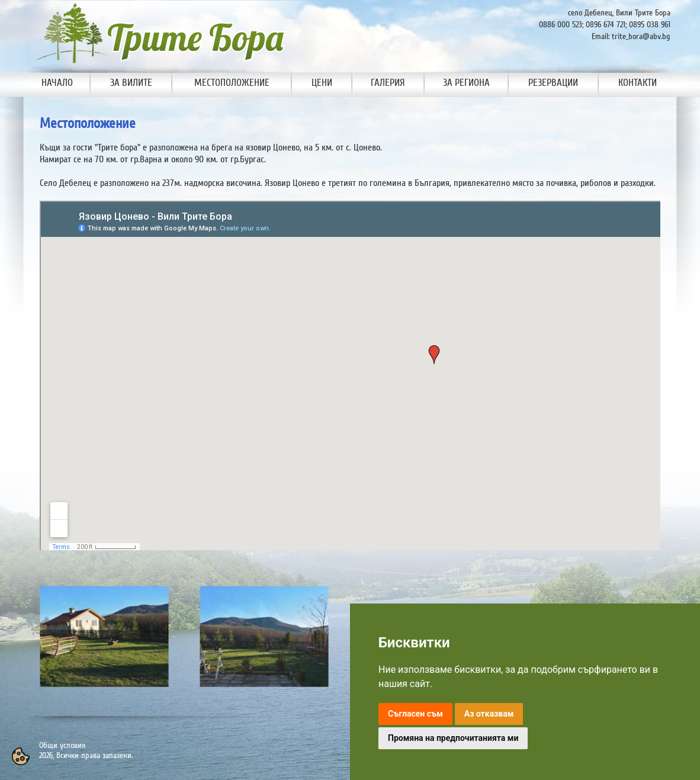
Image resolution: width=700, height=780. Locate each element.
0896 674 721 (606, 25)
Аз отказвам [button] (489, 714)
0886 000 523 (561, 25)
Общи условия (62, 745)
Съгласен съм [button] (415, 714)
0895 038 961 (650, 25)
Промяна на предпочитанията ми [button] (453, 738)
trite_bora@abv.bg (641, 36)
